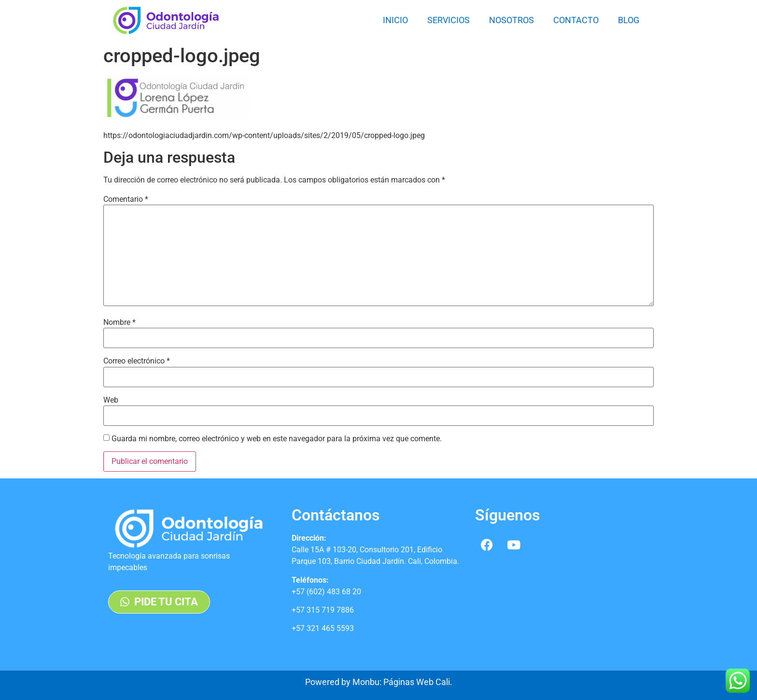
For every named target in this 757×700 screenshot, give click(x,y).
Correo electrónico (137, 361)
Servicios (449, 20)
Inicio (395, 20)
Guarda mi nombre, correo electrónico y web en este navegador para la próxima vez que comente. (277, 439)
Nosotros (512, 20)
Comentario (126, 199)
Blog (629, 20)
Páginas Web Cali (417, 682)
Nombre (119, 322)
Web (111, 400)
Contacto (576, 20)
